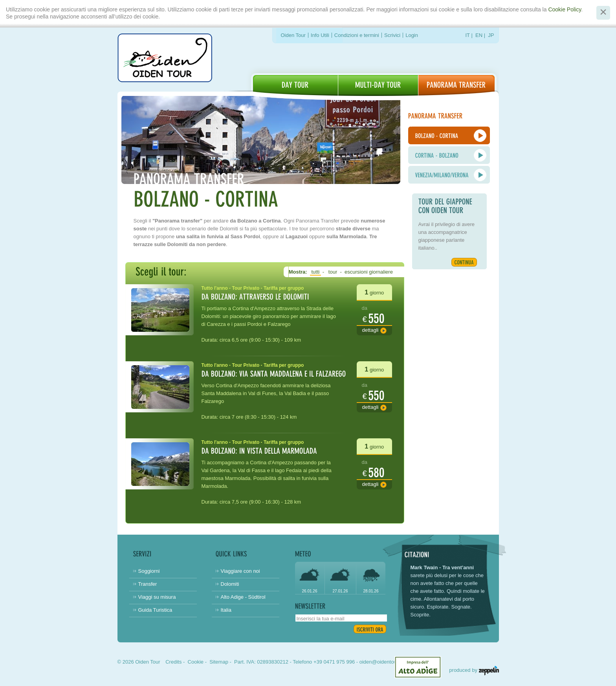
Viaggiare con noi (240, 571)
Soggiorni (149, 571)
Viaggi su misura (157, 597)
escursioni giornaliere (368, 272)
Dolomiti (230, 584)
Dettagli (370, 330)
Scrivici (392, 35)
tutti (315, 272)
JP (491, 35)
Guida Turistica (155, 610)
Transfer (148, 584)
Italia (226, 610)
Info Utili (320, 35)
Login (412, 35)
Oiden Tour (293, 35)
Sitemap (219, 662)
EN (479, 35)
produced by (474, 670)
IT (468, 35)
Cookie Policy (565, 9)
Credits (173, 662)
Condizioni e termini (357, 35)
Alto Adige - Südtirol (243, 597)
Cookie (196, 662)
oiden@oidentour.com (384, 662)
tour (333, 272)
